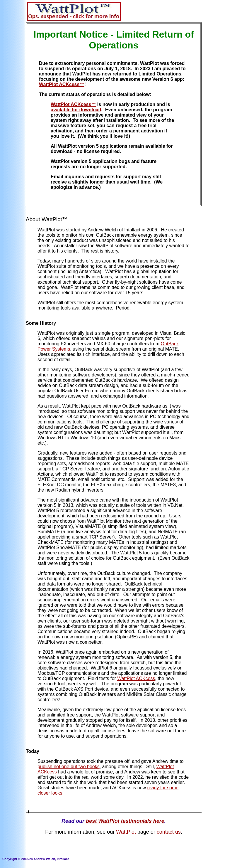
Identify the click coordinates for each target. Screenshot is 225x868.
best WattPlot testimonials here (125, 821)
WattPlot (126, 832)
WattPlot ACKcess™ (62, 84)
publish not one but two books (69, 767)
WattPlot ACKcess (136, 678)
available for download (76, 110)
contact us (169, 832)
